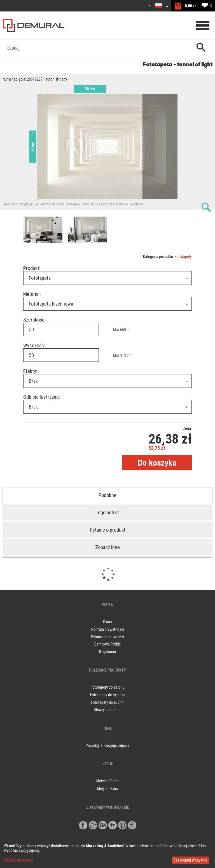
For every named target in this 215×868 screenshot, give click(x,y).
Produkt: (32, 268)
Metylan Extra (108, 789)
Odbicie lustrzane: (42, 397)
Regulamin (107, 652)
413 (123, 355)
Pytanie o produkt (108, 530)
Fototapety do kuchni (108, 702)
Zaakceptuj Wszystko (190, 860)
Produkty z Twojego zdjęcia (108, 745)
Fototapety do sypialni (108, 695)
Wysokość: (34, 345)
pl (158, 6)
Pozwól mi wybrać (18, 860)
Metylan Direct (107, 781)
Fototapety (183, 257)
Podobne (107, 495)
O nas (107, 622)
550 (123, 330)
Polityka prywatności (108, 629)
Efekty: (30, 371)
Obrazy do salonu (108, 710)
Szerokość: (34, 320)
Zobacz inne (107, 547)
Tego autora (108, 512)
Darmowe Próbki (107, 644)
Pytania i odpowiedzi (107, 637)
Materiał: (32, 294)
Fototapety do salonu (108, 687)
